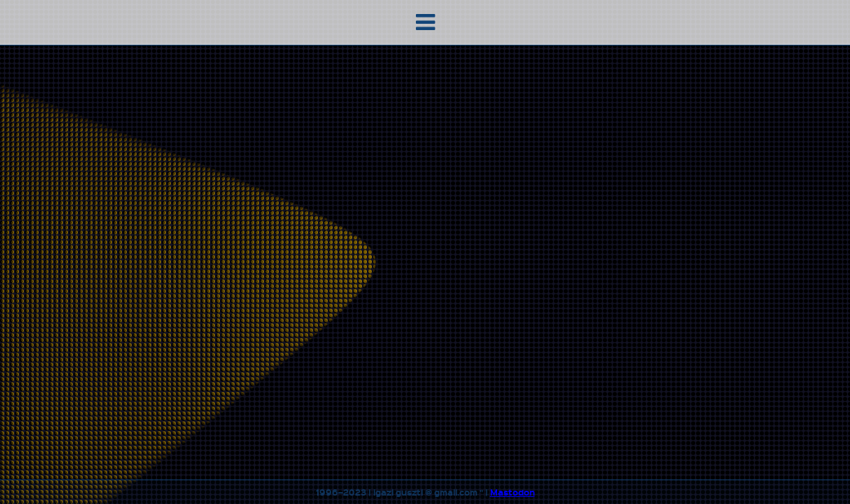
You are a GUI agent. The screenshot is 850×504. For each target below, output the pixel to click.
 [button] (425, 22)
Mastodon (513, 492)
